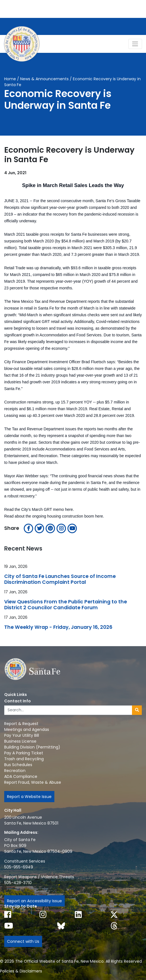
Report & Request (21, 724)
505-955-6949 (19, 867)
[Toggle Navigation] (135, 44)
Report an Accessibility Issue (34, 901)
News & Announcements (44, 79)
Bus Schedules (18, 765)
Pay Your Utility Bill (22, 735)
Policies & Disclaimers (21, 971)
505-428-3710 (18, 883)
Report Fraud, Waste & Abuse (33, 782)
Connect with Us (23, 941)
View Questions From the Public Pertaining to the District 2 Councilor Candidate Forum (66, 605)
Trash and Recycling (24, 759)
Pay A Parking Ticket (24, 753)
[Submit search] (137, 710)
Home (10, 79)
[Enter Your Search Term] (68, 710)
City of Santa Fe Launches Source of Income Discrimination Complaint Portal (60, 579)
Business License (20, 741)
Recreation (15, 771)
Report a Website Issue (29, 797)
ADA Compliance (21, 776)
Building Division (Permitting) (32, 747)
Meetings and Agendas (27, 729)
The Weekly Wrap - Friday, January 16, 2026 (58, 627)
